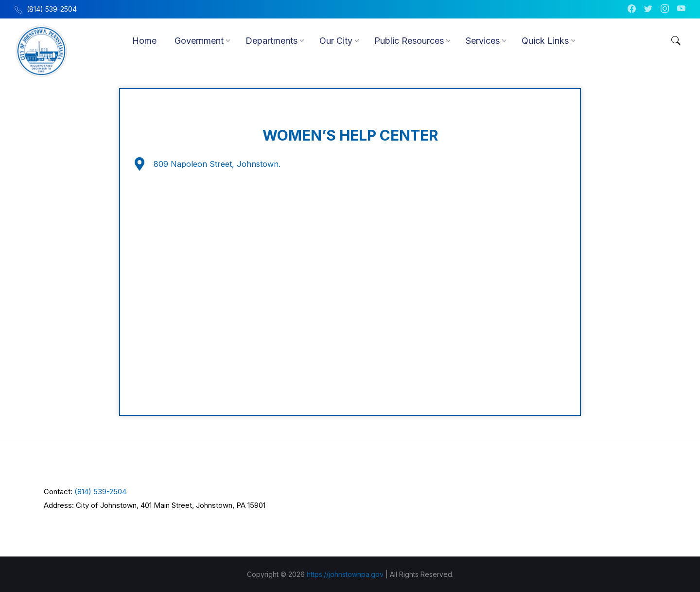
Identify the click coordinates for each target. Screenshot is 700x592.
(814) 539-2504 (100, 491)
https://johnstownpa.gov (345, 574)
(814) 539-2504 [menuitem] (52, 9)
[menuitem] (144, 41)
